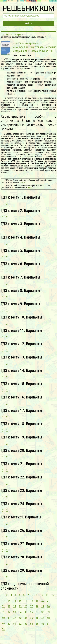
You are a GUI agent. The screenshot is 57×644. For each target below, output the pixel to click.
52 (20, 624)
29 (43, 606)
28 (37, 606)
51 (15, 624)
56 (43, 624)
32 (9, 612)
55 (37, 624)
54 (31, 624)
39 (48, 612)
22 (3, 606)
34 (20, 612)
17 (26, 601)
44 (26, 618)
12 (53, 595)
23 (9, 606)
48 (48, 618)
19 (37, 601)
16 (20, 601)
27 (31, 606)
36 (31, 612)
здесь (22, 182)
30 (48, 606)
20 (43, 601)
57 (48, 624)
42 (15, 618)
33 (15, 612)
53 (26, 624)
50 (9, 624)
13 (3, 601)
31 (3, 612)
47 (43, 618)
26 (26, 606)
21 (48, 601)
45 (31, 618)
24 (15, 606)
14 (9, 601)
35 (26, 612)
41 (9, 618)
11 (47, 595)
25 (20, 606)
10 (42, 595)
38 (43, 612)
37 (37, 612)
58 (3, 629)
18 (31, 601)
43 (20, 618)
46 (37, 618)
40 (3, 618)
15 (15, 601)
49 (3, 624)
